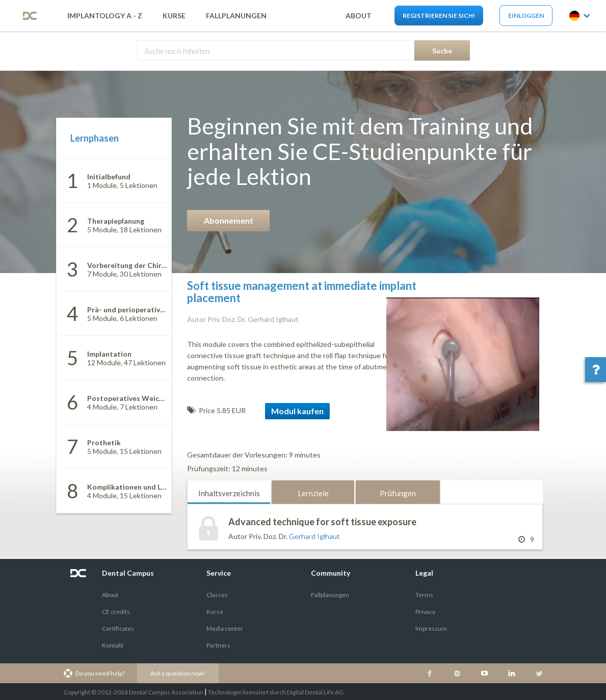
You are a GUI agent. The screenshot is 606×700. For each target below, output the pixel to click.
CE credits (116, 612)
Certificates (118, 628)
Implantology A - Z (105, 16)
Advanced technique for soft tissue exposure (322, 522)
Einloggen (526, 16)
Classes (217, 595)
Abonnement (229, 220)
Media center (225, 628)
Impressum (431, 628)
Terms (424, 595)
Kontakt (113, 645)
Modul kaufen (297, 411)
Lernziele (313, 493)
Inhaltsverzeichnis (229, 493)
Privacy (425, 612)
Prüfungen (398, 493)
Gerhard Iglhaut (314, 536)
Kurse (174, 16)
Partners (218, 645)
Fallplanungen (236, 16)
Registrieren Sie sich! (439, 16)
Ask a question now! (178, 673)
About (110, 595)
